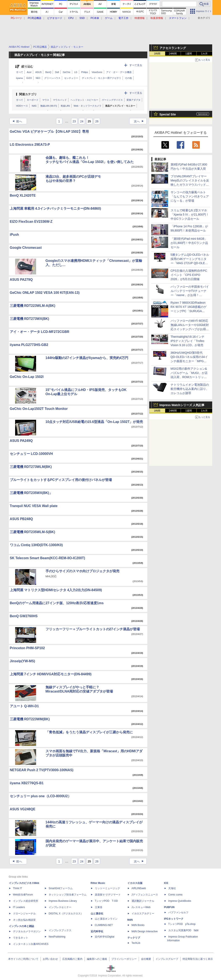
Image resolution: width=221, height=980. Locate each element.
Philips (85, 72)
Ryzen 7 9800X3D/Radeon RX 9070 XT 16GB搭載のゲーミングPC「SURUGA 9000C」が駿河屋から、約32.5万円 (189, 311)
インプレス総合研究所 (26, 901)
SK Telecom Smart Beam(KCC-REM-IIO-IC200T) (48, 558)
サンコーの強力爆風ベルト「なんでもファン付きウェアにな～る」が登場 (190, 196)
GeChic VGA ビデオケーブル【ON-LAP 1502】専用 (49, 132)
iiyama (20, 78)
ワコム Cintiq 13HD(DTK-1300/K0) (36, 545)
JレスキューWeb (141, 907)
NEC (38, 78)
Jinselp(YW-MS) (23, 661)
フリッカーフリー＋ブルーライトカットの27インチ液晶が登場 (93, 629)
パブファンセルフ (178, 912)
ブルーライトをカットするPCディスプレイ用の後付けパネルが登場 (61, 480)
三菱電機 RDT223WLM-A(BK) (33, 306)
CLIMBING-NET (104, 925)
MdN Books (138, 925)
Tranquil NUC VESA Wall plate (34, 506)
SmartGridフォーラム (61, 888)
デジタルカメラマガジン (27, 931)
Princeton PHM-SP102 (27, 648)
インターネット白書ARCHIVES (31, 944)
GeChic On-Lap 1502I (27, 377)
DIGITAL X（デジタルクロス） (66, 914)
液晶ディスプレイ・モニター (120, 106)
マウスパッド (60, 100)
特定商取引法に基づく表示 (198, 959)
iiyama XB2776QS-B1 (27, 783)
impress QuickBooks (180, 901)
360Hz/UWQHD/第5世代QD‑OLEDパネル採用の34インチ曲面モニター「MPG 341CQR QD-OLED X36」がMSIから (189, 361)
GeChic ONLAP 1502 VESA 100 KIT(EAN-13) (45, 293)
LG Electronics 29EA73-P (30, 145)
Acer (29, 72)
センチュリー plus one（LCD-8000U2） (41, 796)
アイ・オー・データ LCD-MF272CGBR (40, 332)
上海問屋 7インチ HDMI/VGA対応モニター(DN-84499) (51, 674)
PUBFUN (169, 907)
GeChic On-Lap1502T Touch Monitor (39, 409)
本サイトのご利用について (23, 959)
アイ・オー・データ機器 (119, 72)
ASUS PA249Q (21, 441)
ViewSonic (97, 72)
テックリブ (134, 938)
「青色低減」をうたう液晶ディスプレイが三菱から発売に (89, 732)
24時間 (173, 54)
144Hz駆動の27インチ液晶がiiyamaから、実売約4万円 (87, 358)
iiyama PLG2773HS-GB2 (29, 345)
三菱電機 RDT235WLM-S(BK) (33, 532)
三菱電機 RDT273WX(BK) (30, 319)
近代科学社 (97, 931)
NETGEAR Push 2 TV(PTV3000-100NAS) (42, 770)
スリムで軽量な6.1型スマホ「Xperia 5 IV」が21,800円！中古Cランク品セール (190, 215)
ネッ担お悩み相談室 (24, 920)
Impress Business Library (63, 901)
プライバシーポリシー (124, 959)
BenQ (48, 72)
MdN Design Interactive (145, 931)
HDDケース (22, 106)
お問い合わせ (50, 959)
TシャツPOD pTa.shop (182, 924)
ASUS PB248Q (21, 519)
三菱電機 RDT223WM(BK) (30, 719)
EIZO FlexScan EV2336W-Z (31, 222)
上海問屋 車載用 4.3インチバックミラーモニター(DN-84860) (56, 209)
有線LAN (65, 106)
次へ (140, 121)
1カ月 (204, 54)
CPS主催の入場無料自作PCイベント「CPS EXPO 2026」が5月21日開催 (189, 275)
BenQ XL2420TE (23, 195)
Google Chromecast (26, 248)
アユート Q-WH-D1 (24, 706)
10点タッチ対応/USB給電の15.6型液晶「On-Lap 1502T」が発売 (94, 422)
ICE (166, 883)
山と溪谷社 (97, 914)
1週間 (189, 54)
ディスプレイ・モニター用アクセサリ (101, 78)
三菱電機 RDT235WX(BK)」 (31, 493)
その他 (128, 78)
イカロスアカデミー (143, 914)
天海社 (172, 888)
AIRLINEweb (139, 888)
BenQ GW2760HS (24, 616)
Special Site (168, 114)
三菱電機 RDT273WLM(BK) (31, 467)
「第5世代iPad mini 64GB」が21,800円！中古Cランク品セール (189, 243)
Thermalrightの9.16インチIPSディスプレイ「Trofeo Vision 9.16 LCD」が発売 (188, 341)
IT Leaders (19, 907)
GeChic (67, 72)
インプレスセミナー (60, 907)
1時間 (157, 54)
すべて (20, 72)
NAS (34, 106)
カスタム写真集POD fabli (183, 930)
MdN (130, 920)
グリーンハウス (52, 78)
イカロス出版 (135, 883)
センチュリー (71, 78)
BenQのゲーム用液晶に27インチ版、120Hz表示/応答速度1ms (57, 603)
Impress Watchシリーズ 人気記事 (182, 405)
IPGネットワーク (174, 919)
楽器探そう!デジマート (108, 895)
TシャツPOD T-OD (106, 901)
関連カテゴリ (28, 94)
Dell (57, 72)
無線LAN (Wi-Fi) (49, 106)
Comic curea (175, 895)
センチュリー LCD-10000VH (31, 454)
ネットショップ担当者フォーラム (68, 895)
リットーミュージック (107, 888)
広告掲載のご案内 (72, 959)
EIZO (29, 78)
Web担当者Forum (23, 895)
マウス (46, 100)
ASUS (38, 72)
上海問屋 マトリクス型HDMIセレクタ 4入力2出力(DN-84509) (56, 590)
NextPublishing (57, 937)
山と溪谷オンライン (106, 919)
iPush (14, 235)
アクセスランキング (173, 48)
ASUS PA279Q (21, 280)
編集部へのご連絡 (97, 959)
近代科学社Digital (105, 937)
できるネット (21, 938)
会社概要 (146, 959)
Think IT (18, 888)
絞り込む (27, 67)
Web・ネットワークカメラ (88, 106)
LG (76, 72)
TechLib (136, 943)
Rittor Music (98, 883)
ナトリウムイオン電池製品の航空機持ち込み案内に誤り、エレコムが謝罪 (190, 389)
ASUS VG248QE (23, 809)
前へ (16, 121)
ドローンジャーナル (24, 914)
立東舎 (99, 907)
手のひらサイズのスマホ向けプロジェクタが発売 (82, 571)
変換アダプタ (133, 100)
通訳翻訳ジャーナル (143, 901)
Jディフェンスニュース (145, 895)
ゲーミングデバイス (112, 100)
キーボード (33, 100)
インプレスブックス (60, 930)
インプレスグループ (167, 959)
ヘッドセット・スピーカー (84, 100)
